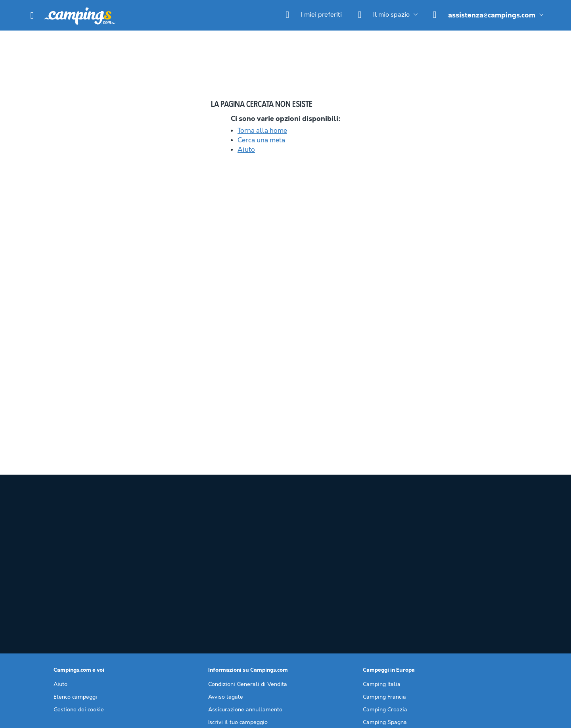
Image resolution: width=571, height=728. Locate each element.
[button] (32, 15)
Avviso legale (226, 591)
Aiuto (246, 150)
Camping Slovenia (386, 629)
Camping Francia (384, 591)
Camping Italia (382, 579)
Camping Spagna (385, 617)
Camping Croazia (385, 604)
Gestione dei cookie (79, 604)
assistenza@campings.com (492, 15)
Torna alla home (262, 131)
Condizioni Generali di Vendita (248, 579)
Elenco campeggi (75, 591)
